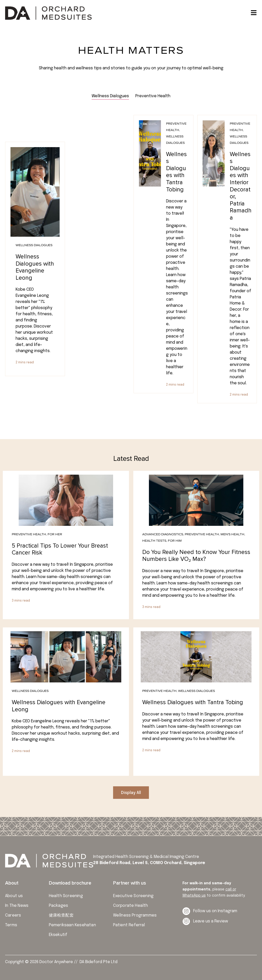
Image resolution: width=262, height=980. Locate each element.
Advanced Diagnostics (163, 534)
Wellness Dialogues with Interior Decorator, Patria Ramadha (241, 186)
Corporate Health (131, 906)
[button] (131, 793)
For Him (175, 541)
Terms (11, 925)
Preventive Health (29, 534)
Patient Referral (129, 925)
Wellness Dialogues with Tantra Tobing (176, 172)
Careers (13, 915)
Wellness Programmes (135, 915)
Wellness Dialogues (34, 245)
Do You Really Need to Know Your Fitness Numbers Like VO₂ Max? (196, 556)
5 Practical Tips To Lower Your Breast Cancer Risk (60, 549)
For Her (55, 534)
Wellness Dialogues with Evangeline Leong (35, 267)
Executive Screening (133, 896)
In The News (17, 906)
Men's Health (232, 534)
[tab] (110, 96)
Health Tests (154, 541)
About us (14, 896)
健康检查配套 (61, 915)
